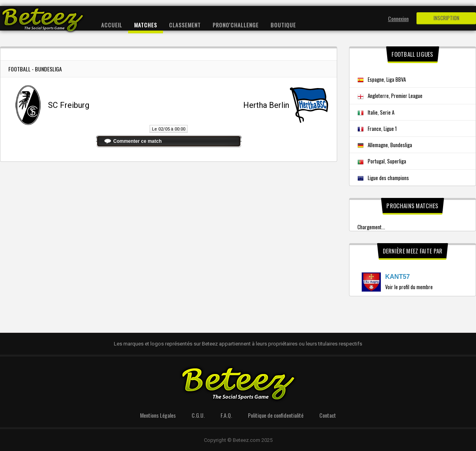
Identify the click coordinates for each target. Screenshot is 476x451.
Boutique (283, 25)
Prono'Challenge (236, 25)
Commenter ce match (138, 141)
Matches (146, 25)
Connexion (398, 18)
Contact (328, 415)
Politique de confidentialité (276, 415)
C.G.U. (198, 415)
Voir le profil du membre (409, 287)
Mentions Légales (158, 415)
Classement (185, 25)
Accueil (112, 25)
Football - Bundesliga (35, 69)
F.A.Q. (226, 415)
